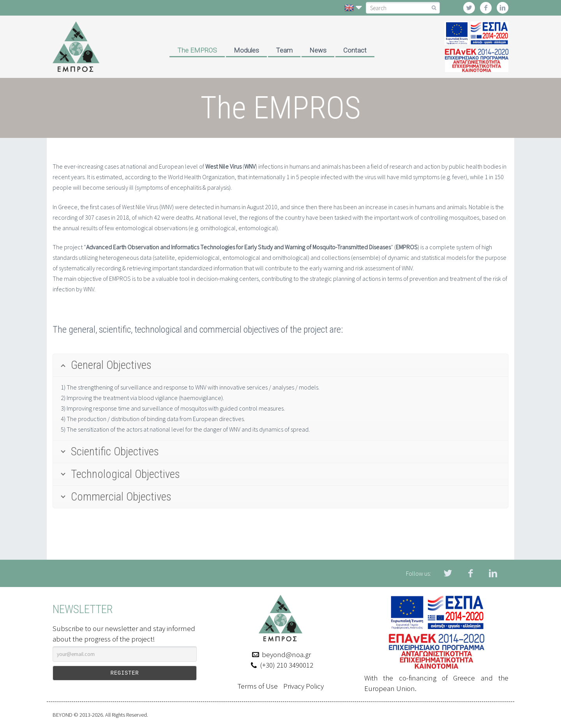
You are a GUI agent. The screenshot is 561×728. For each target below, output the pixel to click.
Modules (246, 50)
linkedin (503, 8)
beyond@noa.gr (286, 654)
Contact (355, 50)
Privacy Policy (303, 686)
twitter (469, 8)
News (318, 50)
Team (284, 50)
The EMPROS (197, 50)
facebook (486, 8)
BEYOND (63, 715)
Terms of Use (258, 686)
